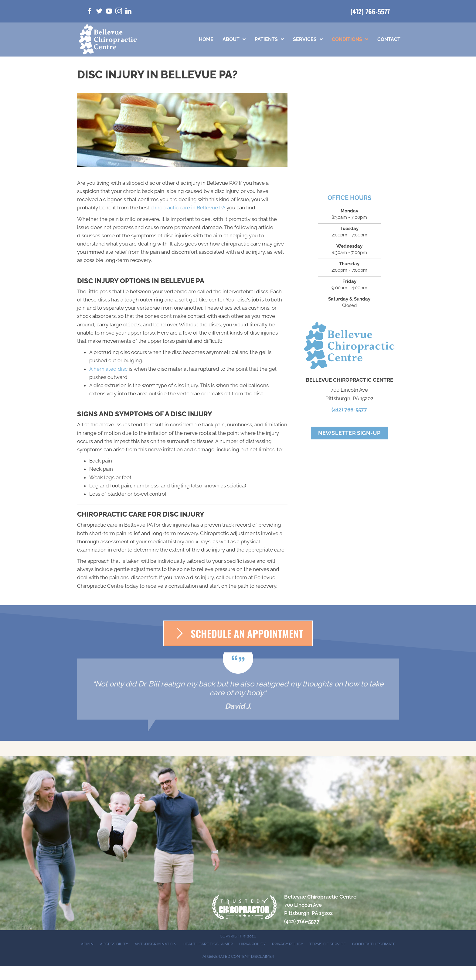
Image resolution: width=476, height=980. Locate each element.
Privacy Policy (287, 944)
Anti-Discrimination (155, 944)
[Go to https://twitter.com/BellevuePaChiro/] (99, 12)
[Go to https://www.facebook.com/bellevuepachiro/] (90, 12)
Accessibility (114, 944)
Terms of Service (328, 944)
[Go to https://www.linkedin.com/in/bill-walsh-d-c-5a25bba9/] (128, 12)
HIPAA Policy (252, 944)
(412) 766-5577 (370, 11)
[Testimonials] (238, 689)
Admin (87, 944)
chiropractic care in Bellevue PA (188, 208)
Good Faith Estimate (374, 944)
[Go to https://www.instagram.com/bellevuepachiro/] (119, 12)
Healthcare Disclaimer (208, 944)
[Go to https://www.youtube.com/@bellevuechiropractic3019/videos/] (109, 12)
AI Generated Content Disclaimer (238, 956)
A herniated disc (108, 369)
